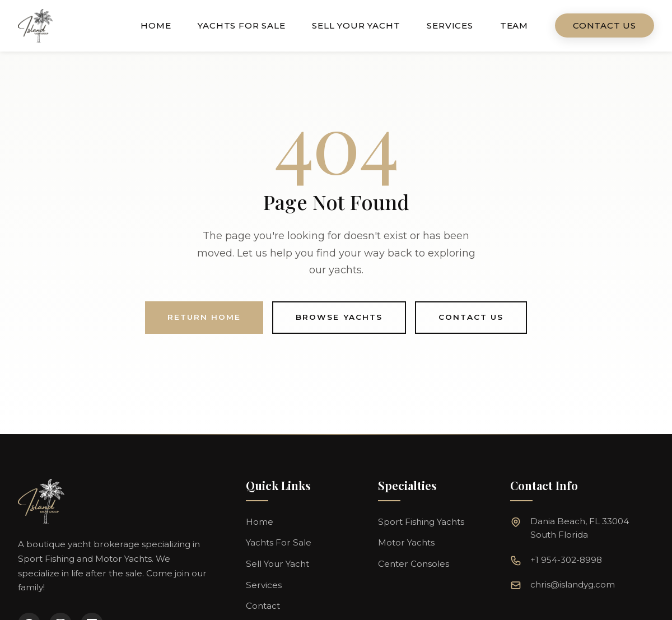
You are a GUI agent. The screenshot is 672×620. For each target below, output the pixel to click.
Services (450, 25)
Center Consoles (414, 564)
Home (156, 25)
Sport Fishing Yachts (421, 522)
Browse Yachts (339, 317)
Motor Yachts (406, 542)
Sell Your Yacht (356, 25)
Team (514, 25)
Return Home (204, 317)
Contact (263, 606)
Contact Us (605, 25)
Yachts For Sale (241, 25)
